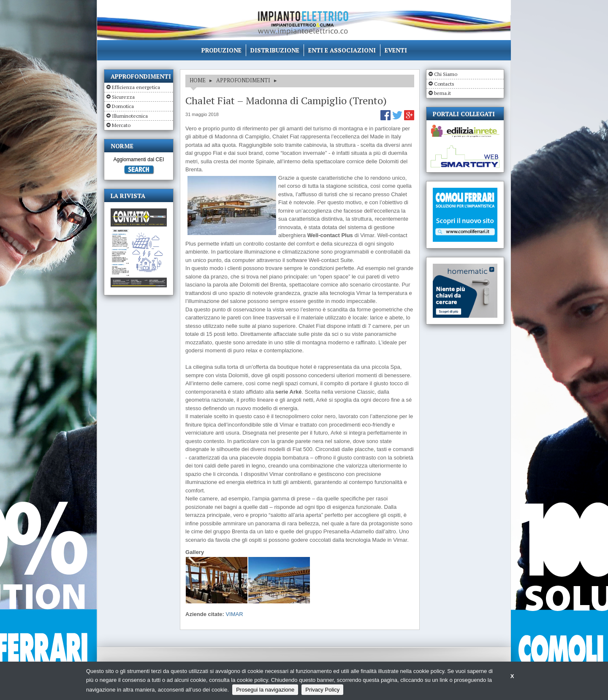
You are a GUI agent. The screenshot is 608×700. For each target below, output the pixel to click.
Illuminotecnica (130, 116)
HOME (198, 80)
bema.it (442, 93)
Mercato (121, 125)
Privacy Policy (322, 690)
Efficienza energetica (136, 87)
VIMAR (234, 614)
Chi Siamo (446, 74)
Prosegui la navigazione (265, 690)
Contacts (444, 84)
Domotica (123, 106)
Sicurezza (123, 97)
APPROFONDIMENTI (243, 80)
